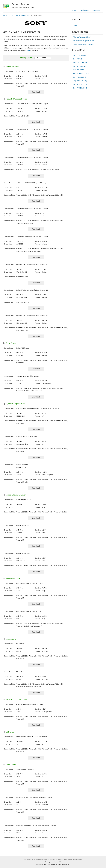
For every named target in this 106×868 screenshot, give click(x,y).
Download (36, 92)
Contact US (96, 10)
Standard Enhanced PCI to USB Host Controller (32, 737)
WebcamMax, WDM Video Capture (27, 376)
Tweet (75, 25)
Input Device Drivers (14, 578)
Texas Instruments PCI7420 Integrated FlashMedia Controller (36, 825)
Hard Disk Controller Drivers (17, 699)
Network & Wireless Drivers (16, 99)
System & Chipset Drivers (16, 404)
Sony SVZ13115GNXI (80, 63)
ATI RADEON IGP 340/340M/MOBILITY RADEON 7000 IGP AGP (38, 409)
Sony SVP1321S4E (79, 66)
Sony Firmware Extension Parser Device (29, 583)
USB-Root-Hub (21, 467)
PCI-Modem (20, 644)
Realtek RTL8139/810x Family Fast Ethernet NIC (32, 265)
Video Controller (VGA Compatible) (27, 71)
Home (74, 10)
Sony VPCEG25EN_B (80, 81)
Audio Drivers (11, 343)
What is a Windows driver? (82, 37)
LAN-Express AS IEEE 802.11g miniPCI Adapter (32, 104)
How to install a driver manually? (84, 44)
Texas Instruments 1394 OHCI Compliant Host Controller (35, 797)
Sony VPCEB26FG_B (80, 88)
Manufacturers (84, 10)
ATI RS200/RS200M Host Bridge (27, 437)
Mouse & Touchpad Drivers (16, 495)
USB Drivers (11, 732)
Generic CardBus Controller (25, 769)
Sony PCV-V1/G (78, 59)
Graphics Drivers (12, 66)
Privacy (48, 862)
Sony (11, 15)
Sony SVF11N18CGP (80, 84)
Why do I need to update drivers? (84, 41)
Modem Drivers (12, 639)
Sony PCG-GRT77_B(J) (81, 73)
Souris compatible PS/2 (24, 500)
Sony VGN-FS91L (79, 70)
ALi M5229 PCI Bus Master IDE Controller (30, 704)
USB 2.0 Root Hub (22, 465)
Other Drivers (11, 764)
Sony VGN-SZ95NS (79, 77)
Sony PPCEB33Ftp (79, 55)
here (28, 50)
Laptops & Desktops (22, 15)
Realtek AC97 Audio (22, 348)
